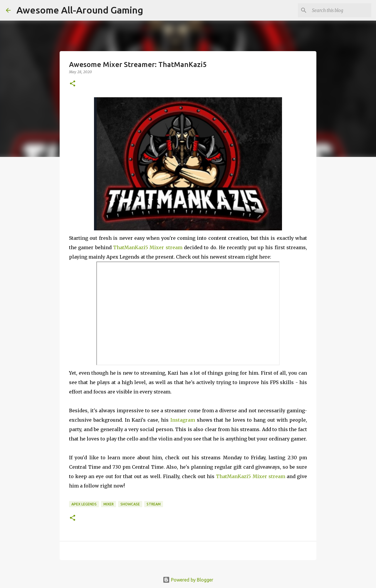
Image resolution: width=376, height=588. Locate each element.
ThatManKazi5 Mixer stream (148, 247)
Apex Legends (84, 504)
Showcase (130, 504)
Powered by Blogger (188, 580)
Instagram (183, 420)
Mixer (109, 504)
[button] (73, 84)
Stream (154, 504)
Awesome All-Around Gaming (80, 10)
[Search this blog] (340, 10)
